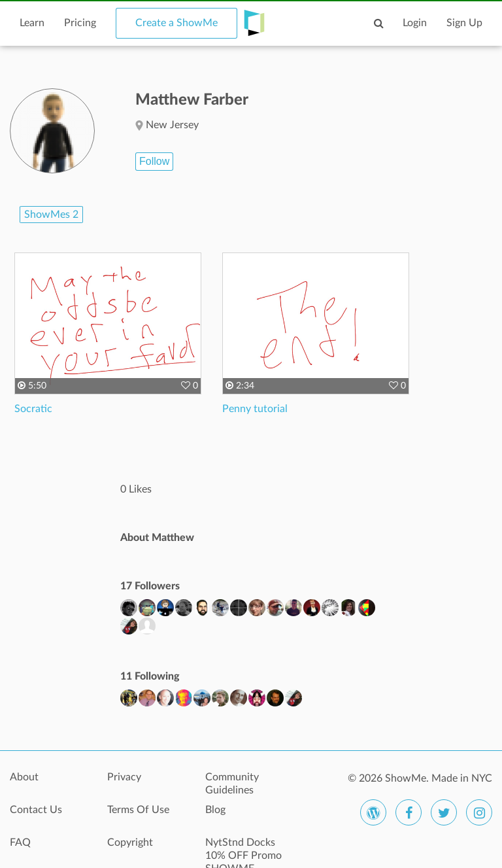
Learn (32, 23)
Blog (215, 810)
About (24, 777)
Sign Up (464, 23)
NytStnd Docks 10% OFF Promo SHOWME (243, 850)
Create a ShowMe (176, 23)
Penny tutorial (255, 409)
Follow (154, 161)
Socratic (33, 409)
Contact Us (36, 810)
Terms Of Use (138, 810)
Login (415, 23)
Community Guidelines (232, 784)
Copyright (130, 842)
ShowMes (51, 215)
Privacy (124, 777)
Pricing (80, 23)
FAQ (20, 842)
